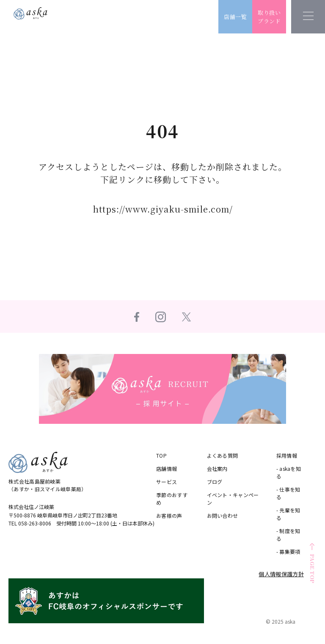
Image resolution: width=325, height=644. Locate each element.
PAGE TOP (313, 569)
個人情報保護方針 (281, 574)
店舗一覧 (241, 17)
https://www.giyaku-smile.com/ (162, 209)
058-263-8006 (35, 522)
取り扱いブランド (274, 17)
